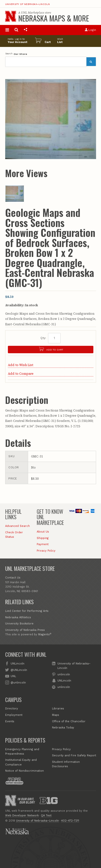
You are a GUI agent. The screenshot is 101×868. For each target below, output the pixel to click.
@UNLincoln (19, 670)
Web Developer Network (22, 816)
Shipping (43, 538)
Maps (56, 715)
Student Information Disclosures (66, 764)
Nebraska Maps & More (54, 18)
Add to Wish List (21, 365)
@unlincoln (18, 682)
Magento (44, 634)
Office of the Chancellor (69, 721)
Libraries (58, 709)
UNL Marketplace (33, 13)
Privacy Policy (46, 551)
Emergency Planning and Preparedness (22, 752)
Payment (43, 544)
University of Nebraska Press (25, 630)
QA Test (46, 816)
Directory (12, 709)
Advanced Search (17, 526)
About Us (43, 532)
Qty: (43, 338)
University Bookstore (19, 624)
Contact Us (13, 578)
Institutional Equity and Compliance (21, 762)
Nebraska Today (63, 728)
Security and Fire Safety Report (74, 755)
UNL (13, 676)
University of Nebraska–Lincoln (28, 4)
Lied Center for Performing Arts (27, 611)
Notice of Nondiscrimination (25, 771)
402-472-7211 (70, 821)
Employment (14, 715)
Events (10, 721)
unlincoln (64, 674)
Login (90, 30)
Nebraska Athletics (18, 617)
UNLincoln (17, 663)
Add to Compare (21, 374)
